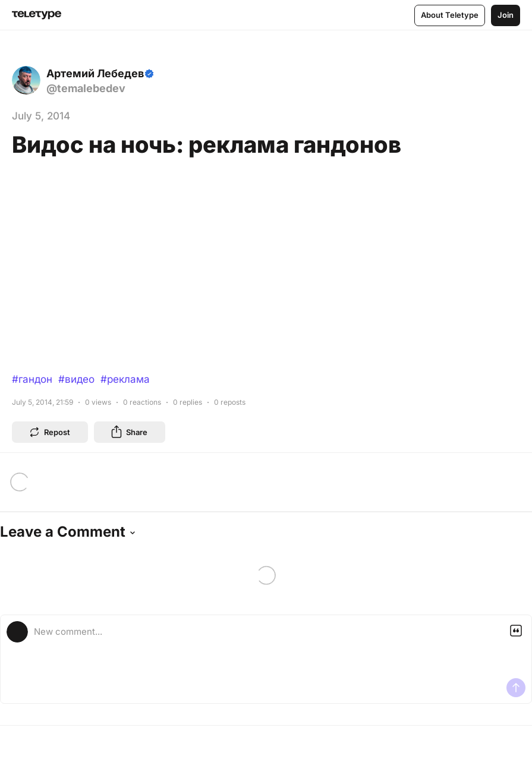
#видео (76, 379)
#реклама (125, 379)
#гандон (32, 379)
